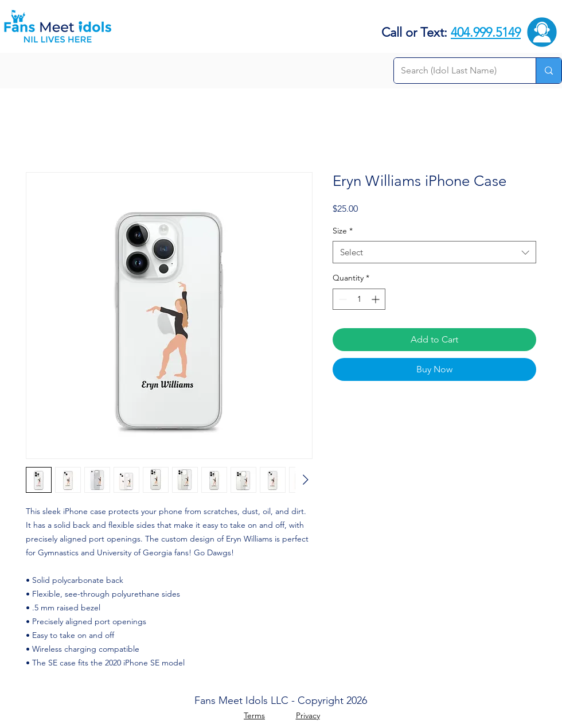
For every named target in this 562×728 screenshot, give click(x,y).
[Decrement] (342, 299)
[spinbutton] (359, 299)
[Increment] (376, 299)
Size (343, 231)
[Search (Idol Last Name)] (456, 71)
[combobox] (434, 252)
